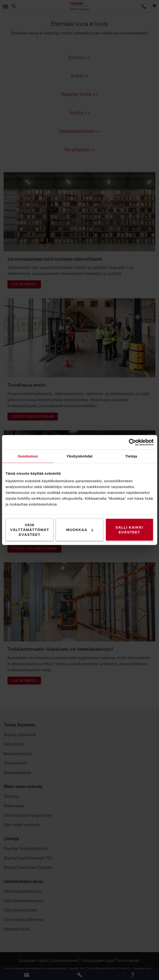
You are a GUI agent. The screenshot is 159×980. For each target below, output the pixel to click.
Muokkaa (80, 530)
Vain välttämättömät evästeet (30, 530)
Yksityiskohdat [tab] (79, 456)
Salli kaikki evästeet (129, 530)
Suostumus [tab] (28, 456)
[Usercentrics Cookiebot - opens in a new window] (132, 442)
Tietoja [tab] (131, 456)
